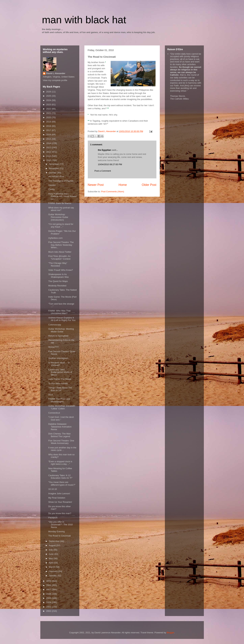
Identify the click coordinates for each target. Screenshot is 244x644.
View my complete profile (55, 80)
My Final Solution (57, 498)
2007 (49, 589)
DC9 (50, 395)
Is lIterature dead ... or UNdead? (59, 364)
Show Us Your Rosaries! (60, 502)
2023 (49, 105)
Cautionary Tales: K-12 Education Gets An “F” (60, 477)
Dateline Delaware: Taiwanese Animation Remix (60, 427)
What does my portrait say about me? (61, 209)
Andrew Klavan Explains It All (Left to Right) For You (62, 319)
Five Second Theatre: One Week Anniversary (61, 442)
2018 (49, 126)
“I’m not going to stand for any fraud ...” (61, 225)
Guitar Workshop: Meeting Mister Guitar (61, 330)
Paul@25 (53, 518)
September (54, 541)
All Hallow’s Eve (56, 176)
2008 (49, 585)
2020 (49, 117)
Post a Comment (103, 171)
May (51, 558)
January (53, 576)
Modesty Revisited (57, 286)
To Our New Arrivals (58, 383)
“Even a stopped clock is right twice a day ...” (60, 463)
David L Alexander (56, 73)
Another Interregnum (58, 358)
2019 (49, 122)
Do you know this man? (60, 513)
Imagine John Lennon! (59, 494)
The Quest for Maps (58, 281)
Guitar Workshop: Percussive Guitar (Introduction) (58, 217)
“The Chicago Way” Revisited (58, 264)
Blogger (170, 633)
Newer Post (96, 185)
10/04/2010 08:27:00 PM (110, 164)
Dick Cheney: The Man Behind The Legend (59, 435)
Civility (52, 189)
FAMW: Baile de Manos (60, 203)
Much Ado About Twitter (60, 252)
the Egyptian (105, 150)
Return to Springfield (58, 336)
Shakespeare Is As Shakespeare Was (59, 276)
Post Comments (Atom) (113, 192)
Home (123, 185)
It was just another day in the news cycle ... (62, 449)
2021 (49, 113)
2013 (49, 147)
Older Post (149, 185)
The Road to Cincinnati (59, 536)
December (54, 164)
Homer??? (53, 347)
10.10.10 (53, 489)
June (52, 554)
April (51, 563)
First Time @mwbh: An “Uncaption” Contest (59, 257)
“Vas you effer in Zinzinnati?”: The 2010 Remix (60, 524)
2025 (49, 96)
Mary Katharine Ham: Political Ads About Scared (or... (62, 196)
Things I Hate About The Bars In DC (60, 389)
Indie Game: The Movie (60, 379)
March (52, 567)
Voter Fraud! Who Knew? (61, 270)
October (53, 173)
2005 (49, 598)
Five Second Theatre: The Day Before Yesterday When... (61, 245)
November (54, 168)
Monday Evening (57, 531)
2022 (49, 109)
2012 (49, 152)
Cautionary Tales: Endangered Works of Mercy (60, 372)
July (51, 550)
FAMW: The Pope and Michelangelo (59, 400)
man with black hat (84, 20)
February (54, 571)
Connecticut (54, 413)
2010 (49, 160)
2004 (49, 602)
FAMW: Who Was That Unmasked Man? (59, 312)
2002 (49, 611)
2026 (49, 92)
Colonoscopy (55, 325)
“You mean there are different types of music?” (62, 484)
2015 (49, 139)
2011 (49, 156)
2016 (49, 135)
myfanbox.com (55, 238)
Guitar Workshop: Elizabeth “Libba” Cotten (62, 407)
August (53, 545)
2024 (49, 100)
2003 (49, 607)
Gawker (52, 185)
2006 (49, 594)
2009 (49, 581)
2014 (49, 143)
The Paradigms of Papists (61, 181)
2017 (49, 130)
